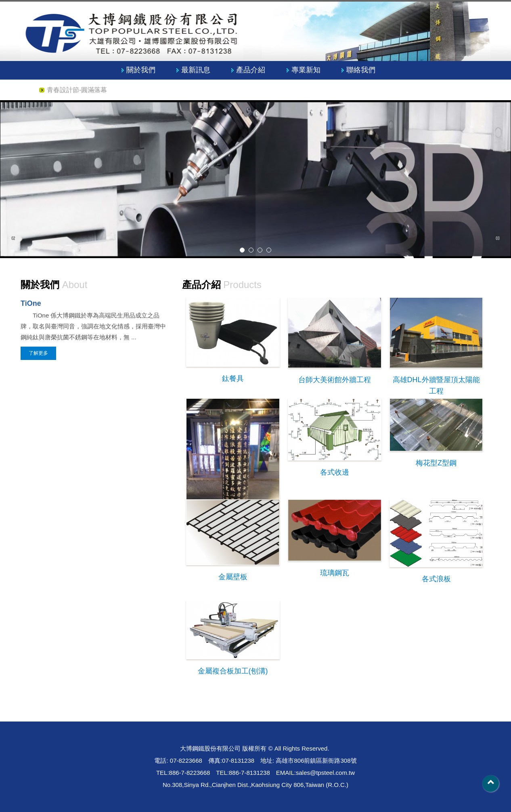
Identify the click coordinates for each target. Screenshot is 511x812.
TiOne (31, 303)
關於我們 (141, 70)
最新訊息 (196, 70)
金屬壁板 (233, 577)
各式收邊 (335, 472)
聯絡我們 (361, 70)
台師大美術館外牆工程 (335, 380)
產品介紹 (251, 70)
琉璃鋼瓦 (335, 573)
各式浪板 (436, 579)
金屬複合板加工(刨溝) (233, 671)
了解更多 (38, 353)
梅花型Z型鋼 (436, 463)
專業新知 (306, 70)
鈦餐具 (233, 379)
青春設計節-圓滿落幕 (77, 90)
